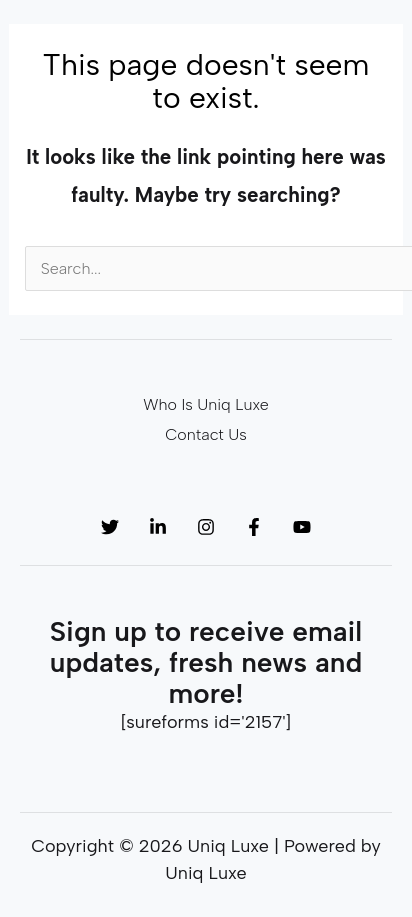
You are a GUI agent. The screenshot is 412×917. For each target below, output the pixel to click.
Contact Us (206, 434)
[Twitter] (110, 527)
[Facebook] (254, 527)
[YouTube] (302, 527)
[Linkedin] (158, 527)
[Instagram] (206, 527)
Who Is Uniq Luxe (205, 404)
